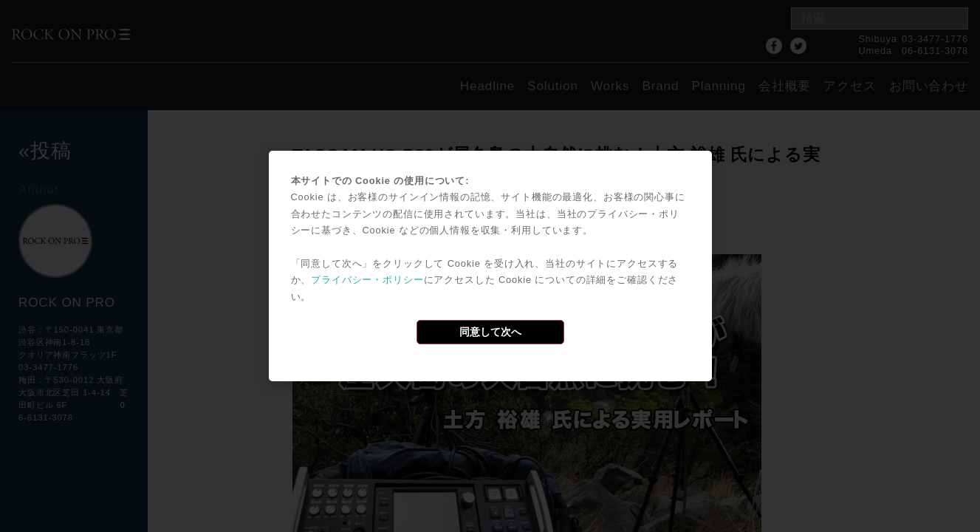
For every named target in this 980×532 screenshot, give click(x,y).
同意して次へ (490, 332)
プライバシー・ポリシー (367, 280)
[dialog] (490, 266)
